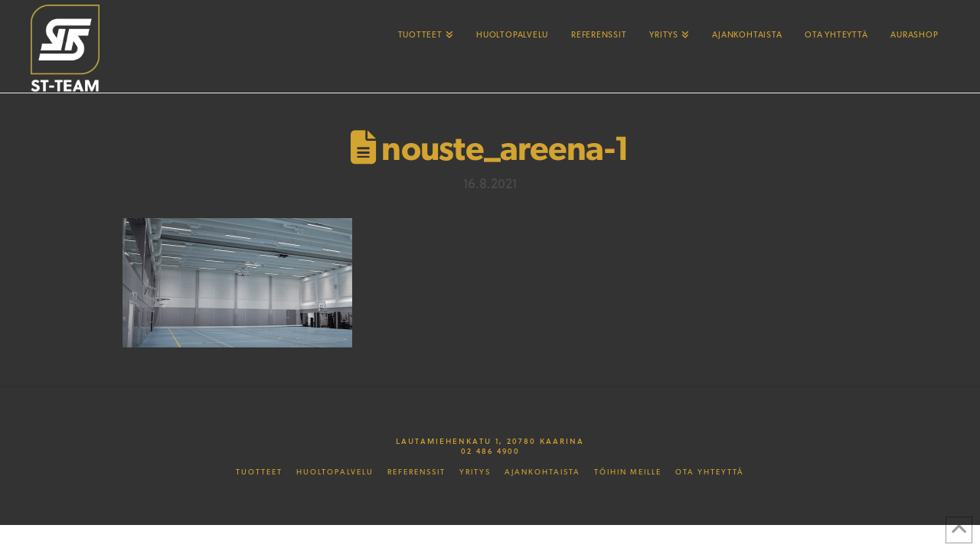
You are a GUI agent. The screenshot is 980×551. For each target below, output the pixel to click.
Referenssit (416, 472)
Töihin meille (628, 472)
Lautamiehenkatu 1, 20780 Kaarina (490, 441)
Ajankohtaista (542, 472)
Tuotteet (259, 472)
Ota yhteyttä (710, 472)
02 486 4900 (490, 451)
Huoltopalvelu (335, 472)
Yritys (475, 472)
